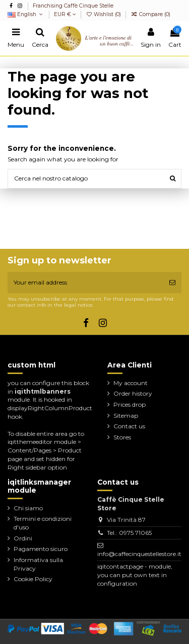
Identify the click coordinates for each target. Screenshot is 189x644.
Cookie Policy (33, 579)
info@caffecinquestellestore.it (139, 554)
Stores (122, 437)
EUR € (65, 14)
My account (131, 383)
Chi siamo (28, 508)
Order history (133, 393)
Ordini (23, 538)
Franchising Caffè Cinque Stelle (73, 6)
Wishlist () (104, 14)
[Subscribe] (172, 283)
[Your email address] (85, 283)
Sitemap (126, 416)
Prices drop (130, 404)
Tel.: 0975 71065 (129, 533)
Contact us (129, 426)
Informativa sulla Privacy (38, 564)
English (26, 14)
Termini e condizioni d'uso (43, 523)
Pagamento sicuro (41, 549)
